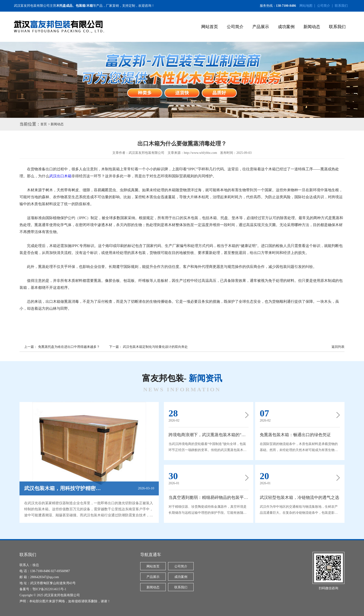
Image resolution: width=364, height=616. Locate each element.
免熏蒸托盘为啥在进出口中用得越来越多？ (69, 347)
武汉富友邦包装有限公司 (32, 6)
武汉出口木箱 (60, 176)
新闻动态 (312, 27)
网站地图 (306, 6)
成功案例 (286, 27)
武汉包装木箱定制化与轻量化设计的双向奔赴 (155, 347)
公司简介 (324, 6)
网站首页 (210, 27)
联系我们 (341, 6)
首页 (44, 124)
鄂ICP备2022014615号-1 (49, 589)
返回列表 (338, 347)
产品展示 (261, 27)
